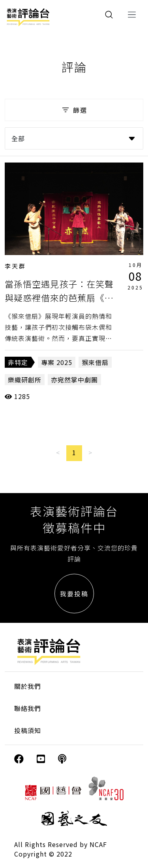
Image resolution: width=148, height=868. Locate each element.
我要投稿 (74, 594)
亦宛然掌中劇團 (74, 380)
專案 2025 (57, 362)
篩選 (74, 110)
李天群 (15, 266)
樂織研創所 (25, 380)
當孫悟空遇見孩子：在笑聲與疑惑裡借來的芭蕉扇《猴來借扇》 (59, 297)
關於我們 (28, 686)
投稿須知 (28, 730)
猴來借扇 (95, 362)
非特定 (18, 362)
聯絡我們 (28, 708)
